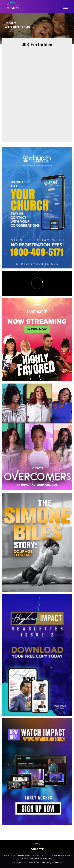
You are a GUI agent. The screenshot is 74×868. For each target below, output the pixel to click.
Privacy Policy (18, 863)
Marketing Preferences (52, 863)
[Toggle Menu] (65, 7)
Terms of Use (33, 863)
